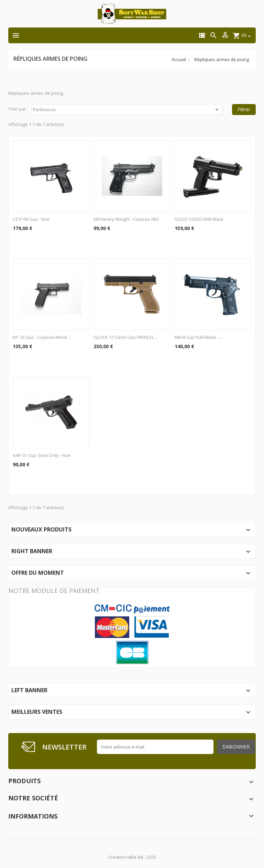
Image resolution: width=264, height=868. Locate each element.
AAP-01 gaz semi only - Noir (42, 455)
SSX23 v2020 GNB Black (199, 219)
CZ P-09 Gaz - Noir (31, 219)
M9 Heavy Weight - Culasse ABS (126, 219)
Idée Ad (135, 857)
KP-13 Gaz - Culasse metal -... (43, 337)
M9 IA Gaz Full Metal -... (198, 337)
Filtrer (244, 109)
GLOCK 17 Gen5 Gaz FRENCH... (125, 337)
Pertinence (127, 110)
